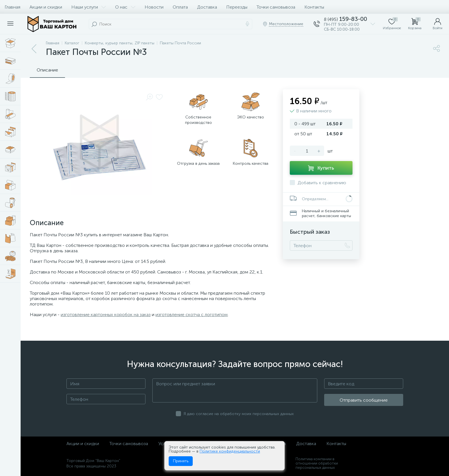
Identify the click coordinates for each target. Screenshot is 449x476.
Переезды (237, 7)
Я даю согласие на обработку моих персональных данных (239, 414)
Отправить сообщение (364, 400)
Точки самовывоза (276, 7)
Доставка (207, 7)
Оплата (180, 7)
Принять (181, 461)
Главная (12, 7)
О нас (125, 7)
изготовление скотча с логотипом (192, 315)
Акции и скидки (46, 7)
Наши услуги (89, 7)
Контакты (314, 7)
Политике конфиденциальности (230, 451)
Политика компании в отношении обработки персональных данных (317, 463)
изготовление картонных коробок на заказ (106, 315)
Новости (154, 7)
